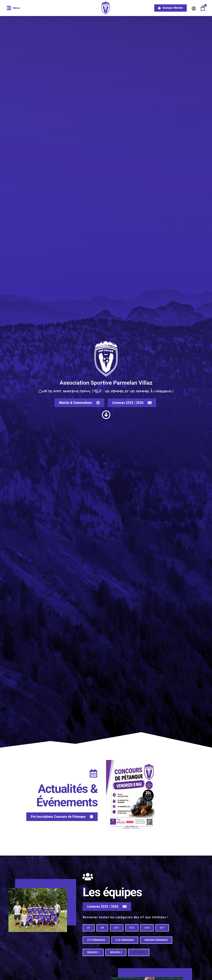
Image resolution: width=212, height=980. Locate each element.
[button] (139, 955)
